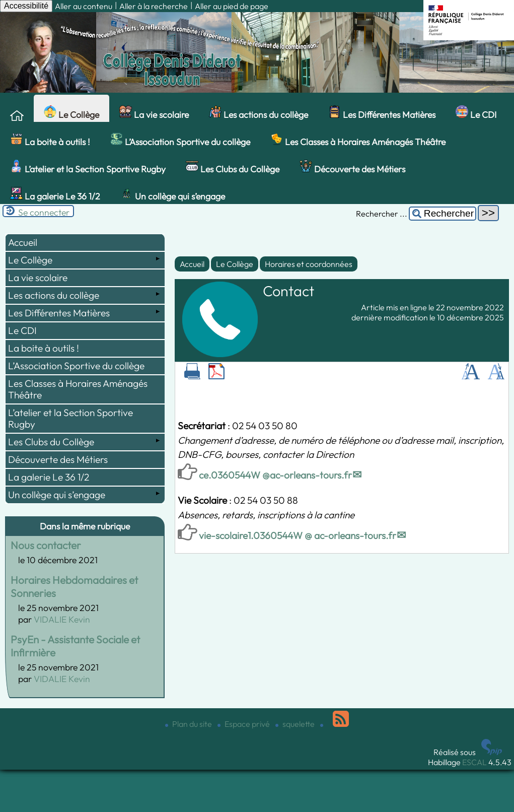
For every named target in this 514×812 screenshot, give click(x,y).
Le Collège (71, 113)
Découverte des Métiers (352, 167)
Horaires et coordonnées (309, 264)
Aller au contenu (84, 6)
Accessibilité (26, 6)
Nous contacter (46, 545)
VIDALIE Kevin (62, 619)
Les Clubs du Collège (233, 167)
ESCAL (474, 762)
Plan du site (189, 724)
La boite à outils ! (50, 140)
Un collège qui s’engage (173, 194)
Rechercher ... (382, 214)
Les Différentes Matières (382, 113)
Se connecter (44, 212)
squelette (296, 724)
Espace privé (244, 724)
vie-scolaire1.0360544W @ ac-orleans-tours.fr (298, 535)
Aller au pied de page (232, 6)
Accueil (192, 264)
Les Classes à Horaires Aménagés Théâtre (358, 140)
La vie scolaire (154, 113)
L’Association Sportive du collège (180, 140)
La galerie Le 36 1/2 (55, 194)
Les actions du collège (259, 113)
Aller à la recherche (154, 6)
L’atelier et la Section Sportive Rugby (88, 167)
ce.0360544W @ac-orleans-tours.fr (275, 475)
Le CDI (476, 113)
